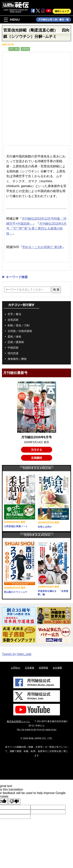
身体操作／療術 (17, 359)
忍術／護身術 (16, 342)
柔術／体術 (14, 337)
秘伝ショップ (62, 11)
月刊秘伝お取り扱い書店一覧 (54, 20)
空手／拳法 (14, 49)
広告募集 (30, 668)
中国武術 (25, 49)
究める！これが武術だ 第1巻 (42, 247)
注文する (37, 450)
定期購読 (37, 458)
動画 (5, 49)
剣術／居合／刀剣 (18, 325)
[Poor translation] (14, 802)
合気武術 (13, 320)
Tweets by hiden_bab (17, 654)
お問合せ (16, 668)
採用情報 (43, 668)
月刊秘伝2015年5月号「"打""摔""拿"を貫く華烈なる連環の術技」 (36, 229)
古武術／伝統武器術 (20, 331)
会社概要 (57, 668)
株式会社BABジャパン (18, 721)
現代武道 (13, 353)
